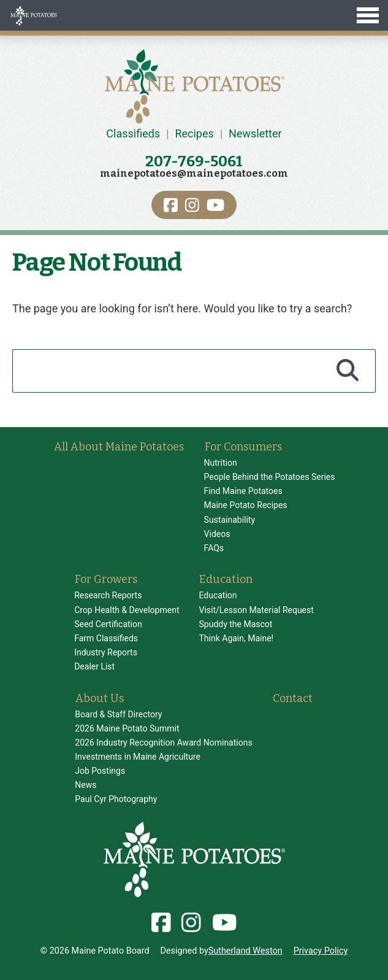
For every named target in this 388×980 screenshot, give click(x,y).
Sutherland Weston (245, 951)
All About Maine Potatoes (119, 447)
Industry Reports (106, 652)
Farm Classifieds (106, 638)
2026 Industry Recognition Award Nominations (163, 743)
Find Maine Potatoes (243, 491)
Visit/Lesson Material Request (256, 610)
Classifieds (133, 133)
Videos (217, 534)
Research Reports (108, 595)
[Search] (348, 371)
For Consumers (243, 447)
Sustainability (230, 520)
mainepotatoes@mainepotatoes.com (194, 173)
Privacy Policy (321, 951)
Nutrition (221, 463)
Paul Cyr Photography (116, 799)
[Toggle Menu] (194, 15)
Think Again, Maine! (236, 638)
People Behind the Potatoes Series (270, 477)
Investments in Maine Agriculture (138, 757)
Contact (293, 698)
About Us (100, 698)
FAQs (214, 548)
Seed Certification (108, 624)
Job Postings (100, 771)
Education (226, 579)
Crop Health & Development (127, 610)
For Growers (106, 579)
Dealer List (94, 666)
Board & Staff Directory (118, 714)
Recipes (194, 133)
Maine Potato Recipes (246, 505)
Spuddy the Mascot (235, 624)
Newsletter (255, 133)
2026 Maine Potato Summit (127, 728)
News (86, 785)
